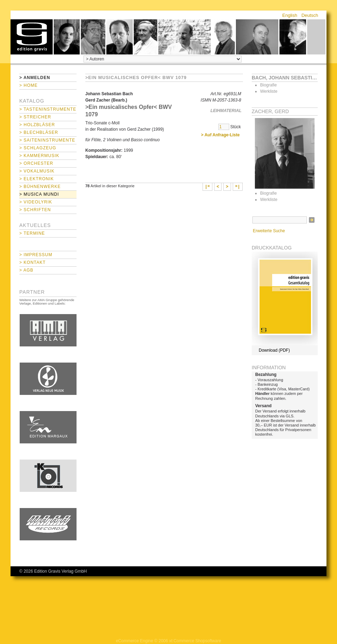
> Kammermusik (39, 156)
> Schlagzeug (38, 148)
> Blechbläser (39, 132)
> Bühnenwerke (40, 187)
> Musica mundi (39, 194)
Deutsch (310, 15)
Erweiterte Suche (269, 231)
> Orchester (36, 163)
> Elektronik (37, 179)
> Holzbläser (37, 125)
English (290, 15)
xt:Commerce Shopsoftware (195, 641)
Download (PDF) (274, 350)
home (32, 37)
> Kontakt (32, 262)
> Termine (32, 233)
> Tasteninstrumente (48, 109)
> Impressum (36, 255)
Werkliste (269, 91)
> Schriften (35, 210)
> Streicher (35, 117)
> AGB (26, 270)
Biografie (268, 85)
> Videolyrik (36, 202)
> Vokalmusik (37, 171)
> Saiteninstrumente (47, 140)
